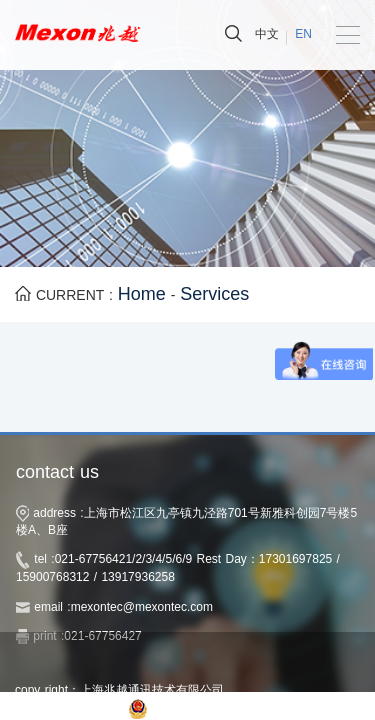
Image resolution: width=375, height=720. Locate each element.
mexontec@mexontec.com (142, 607)
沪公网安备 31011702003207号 (241, 708)
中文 (267, 34)
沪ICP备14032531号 (69, 708)
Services (214, 294)
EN (303, 34)
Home (142, 294)
